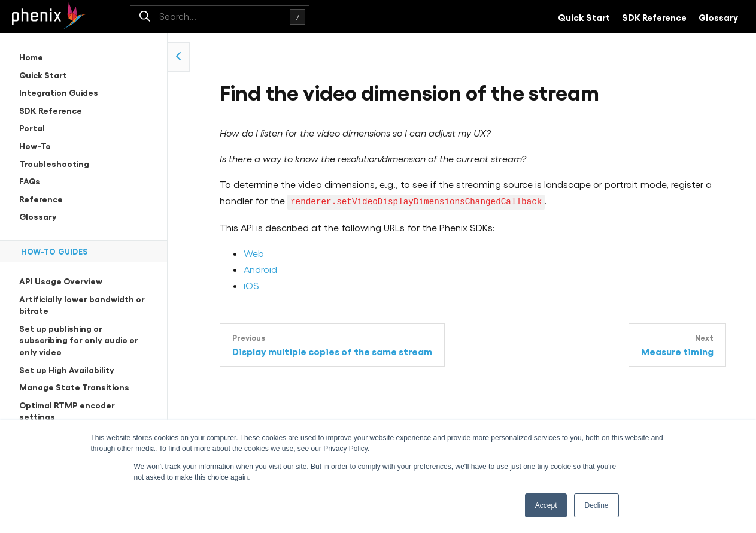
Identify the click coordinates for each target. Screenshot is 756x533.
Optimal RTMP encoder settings (67, 411)
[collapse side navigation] (179, 57)
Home (31, 57)
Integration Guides (59, 92)
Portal (32, 127)
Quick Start (584, 17)
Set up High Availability (67, 369)
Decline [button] (596, 505)
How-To (35, 145)
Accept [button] (546, 505)
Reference (41, 199)
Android (260, 269)
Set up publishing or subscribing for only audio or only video (79, 340)
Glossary (718, 17)
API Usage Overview (61, 281)
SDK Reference (654, 17)
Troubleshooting (54, 163)
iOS (251, 285)
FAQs (30, 181)
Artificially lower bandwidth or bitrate (82, 305)
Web (254, 252)
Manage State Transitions (74, 387)
